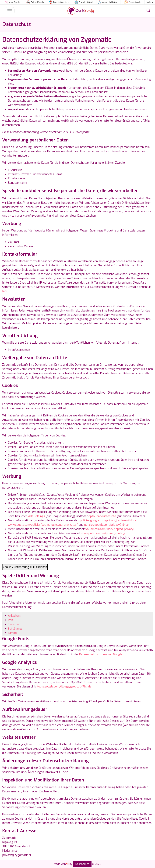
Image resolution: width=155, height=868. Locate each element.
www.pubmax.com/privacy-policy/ (103, 533)
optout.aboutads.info (102, 516)
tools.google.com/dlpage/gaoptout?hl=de (64, 687)
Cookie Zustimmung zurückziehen (25, 567)
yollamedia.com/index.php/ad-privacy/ (110, 529)
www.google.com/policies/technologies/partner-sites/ (43, 525)
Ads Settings (37, 516)
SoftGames (15, 629)
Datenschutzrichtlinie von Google (101, 654)
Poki (11, 620)
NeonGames (82, 864)
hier (5, 291)
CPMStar (14, 624)
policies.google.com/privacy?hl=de (106, 525)
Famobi (13, 633)
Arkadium (14, 616)
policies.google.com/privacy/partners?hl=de (108, 520)
